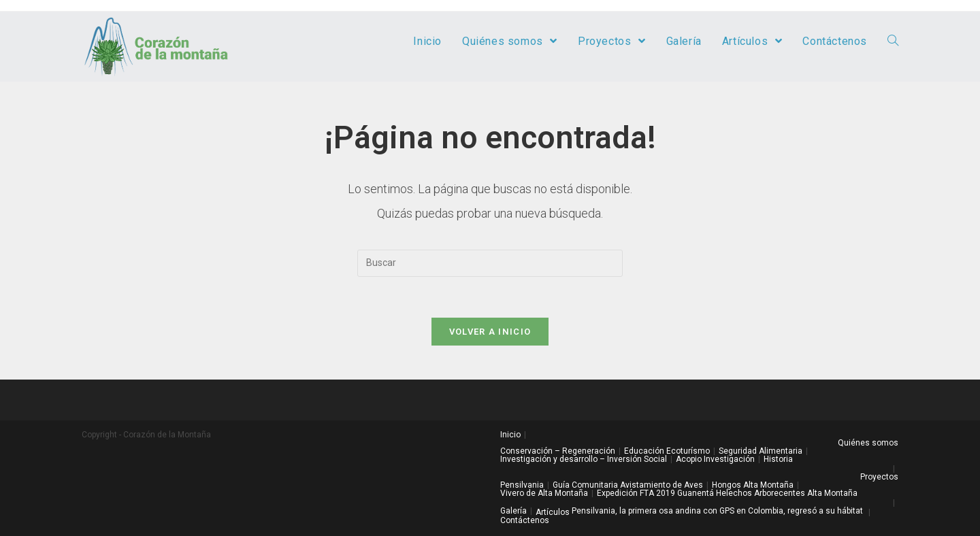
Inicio (510, 435)
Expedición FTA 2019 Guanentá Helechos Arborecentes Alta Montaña (727, 493)
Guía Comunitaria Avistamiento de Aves (628, 485)
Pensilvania (522, 485)
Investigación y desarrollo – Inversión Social (584, 459)
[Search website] (893, 41)
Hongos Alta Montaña (753, 485)
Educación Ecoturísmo (667, 451)
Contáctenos (525, 520)
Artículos (553, 512)
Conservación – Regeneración (558, 451)
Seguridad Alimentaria (761, 451)
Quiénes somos (868, 443)
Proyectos (879, 477)
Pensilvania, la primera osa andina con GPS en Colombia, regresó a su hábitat (717, 511)
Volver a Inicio (490, 332)
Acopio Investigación (715, 459)
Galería (513, 511)
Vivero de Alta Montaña (544, 493)
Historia (778, 459)
